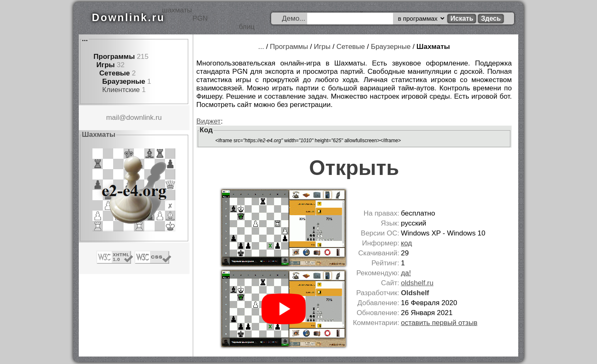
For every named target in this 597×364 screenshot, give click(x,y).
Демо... (294, 18)
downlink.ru (144, 118)
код (406, 243)
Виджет (209, 121)
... (85, 39)
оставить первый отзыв (439, 323)
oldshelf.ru (417, 283)
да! (406, 273)
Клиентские (121, 90)
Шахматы (433, 47)
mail (113, 118)
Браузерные (124, 81)
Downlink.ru (129, 17)
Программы (114, 57)
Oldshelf (415, 293)
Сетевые (115, 73)
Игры (106, 65)
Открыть (354, 168)
